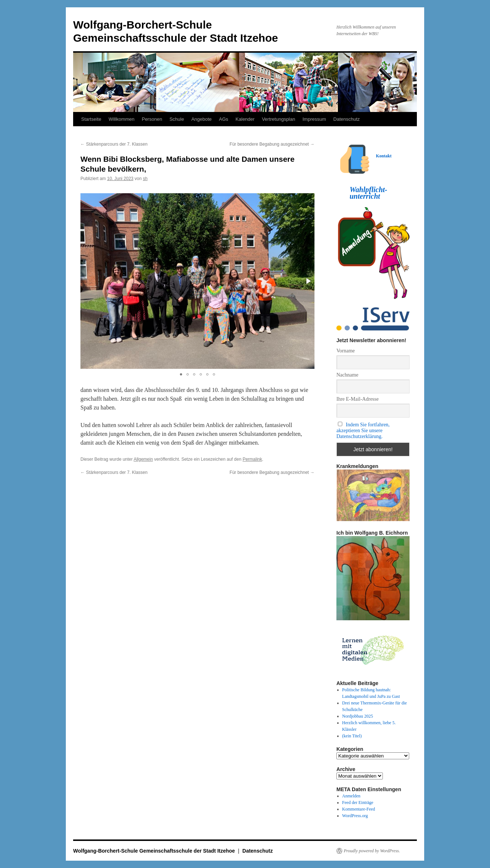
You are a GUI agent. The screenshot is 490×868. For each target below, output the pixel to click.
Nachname (347, 375)
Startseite (91, 119)
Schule (177, 119)
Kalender (245, 119)
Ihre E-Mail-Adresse (357, 399)
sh (145, 179)
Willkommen (122, 119)
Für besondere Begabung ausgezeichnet (272, 144)
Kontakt (384, 156)
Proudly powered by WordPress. (372, 851)
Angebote (201, 119)
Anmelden (351, 796)
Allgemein (143, 459)
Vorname (346, 351)
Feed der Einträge (358, 802)
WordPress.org (355, 816)
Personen (152, 119)
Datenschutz (347, 119)
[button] (308, 281)
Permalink (252, 459)
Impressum (314, 119)
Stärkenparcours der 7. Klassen (114, 144)
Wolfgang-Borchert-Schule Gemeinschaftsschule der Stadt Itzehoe (155, 851)
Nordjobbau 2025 (358, 716)
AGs (224, 119)
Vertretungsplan (278, 119)
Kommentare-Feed (359, 809)
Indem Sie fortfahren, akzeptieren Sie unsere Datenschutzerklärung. (363, 431)
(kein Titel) (352, 736)
